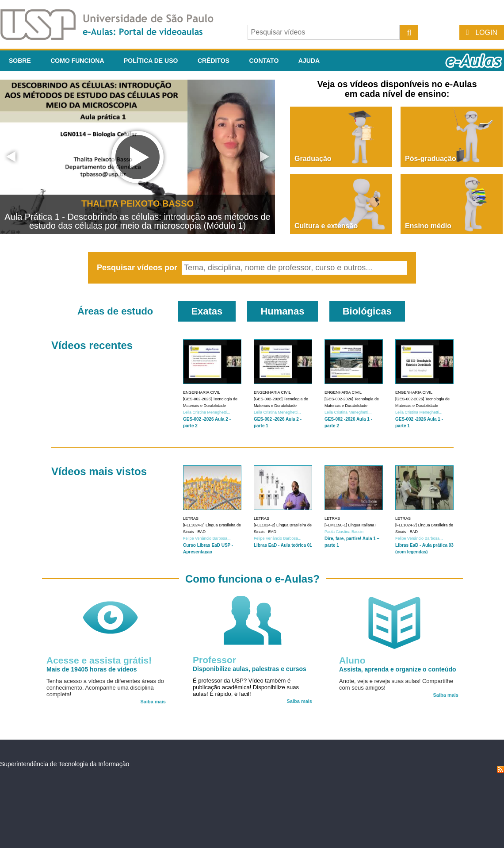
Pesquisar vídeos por (138, 268)
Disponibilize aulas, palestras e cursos (250, 669)
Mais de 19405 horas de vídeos (92, 669)
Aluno (352, 660)
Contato (264, 61)
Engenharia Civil (202, 392)
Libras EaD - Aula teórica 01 (283, 545)
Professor (214, 660)
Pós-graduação (431, 159)
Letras (191, 518)
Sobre (20, 61)
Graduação (313, 159)
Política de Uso (151, 61)
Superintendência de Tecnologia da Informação (65, 764)
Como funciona (77, 61)
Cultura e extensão (326, 226)
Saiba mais (153, 702)
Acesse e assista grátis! (99, 660)
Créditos (214, 61)
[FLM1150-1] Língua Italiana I (351, 525)
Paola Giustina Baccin (344, 532)
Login (486, 33)
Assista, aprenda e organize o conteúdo (398, 669)
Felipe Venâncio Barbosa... (207, 538)
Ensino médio (428, 226)
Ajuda (309, 61)
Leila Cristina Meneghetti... (207, 412)
